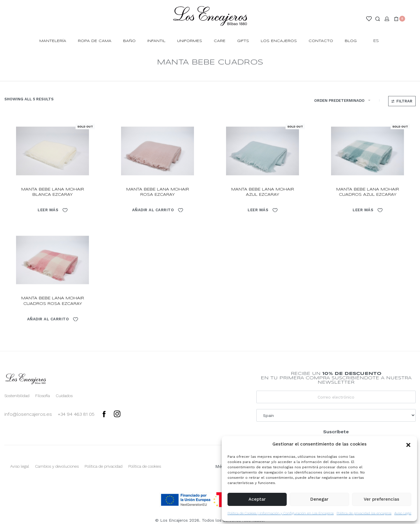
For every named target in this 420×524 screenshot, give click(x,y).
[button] (408, 444)
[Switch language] (379, 41)
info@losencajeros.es (28, 414)
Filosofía (43, 396)
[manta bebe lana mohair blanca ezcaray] (52, 151)
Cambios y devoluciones (57, 466)
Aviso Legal (403, 513)
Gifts (243, 41)
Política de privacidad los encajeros (364, 513)
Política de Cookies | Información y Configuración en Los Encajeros (281, 513)
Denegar (319, 499)
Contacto (321, 41)
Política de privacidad (104, 466)
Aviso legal (20, 466)
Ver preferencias (381, 499)
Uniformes (190, 41)
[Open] (369, 19)
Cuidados (64, 396)
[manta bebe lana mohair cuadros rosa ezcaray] (52, 260)
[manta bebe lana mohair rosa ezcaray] (157, 151)
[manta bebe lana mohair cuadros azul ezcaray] (367, 151)
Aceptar (257, 499)
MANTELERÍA (53, 41)
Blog (351, 41)
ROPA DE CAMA (95, 41)
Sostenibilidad (17, 396)
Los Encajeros (279, 41)
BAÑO (129, 41)
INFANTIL (156, 41)
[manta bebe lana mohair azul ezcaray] (262, 151)
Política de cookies (145, 466)
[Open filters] (402, 101)
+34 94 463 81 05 (76, 414)
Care (220, 41)
